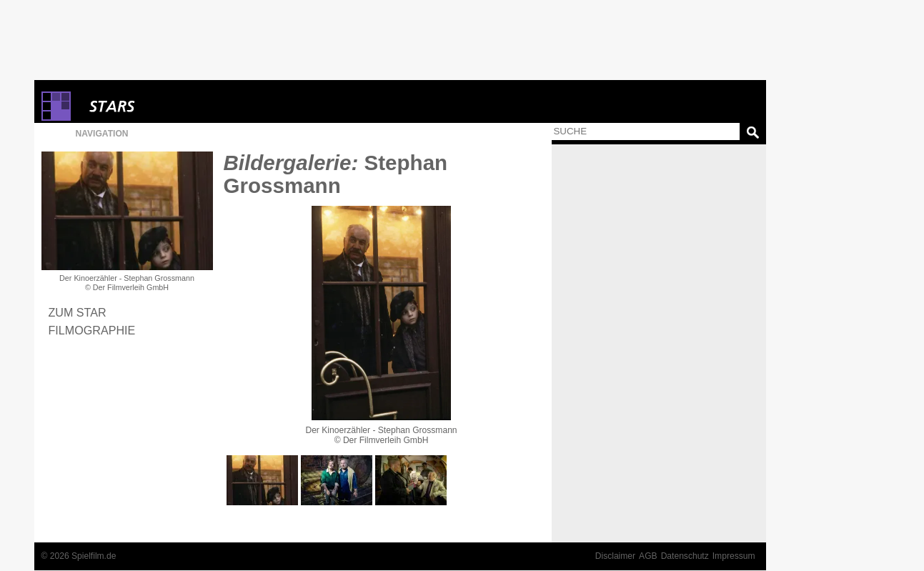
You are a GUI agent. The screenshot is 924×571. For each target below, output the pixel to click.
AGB (648, 556)
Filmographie (92, 330)
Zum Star (78, 312)
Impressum (734, 556)
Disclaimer (615, 556)
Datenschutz (685, 556)
